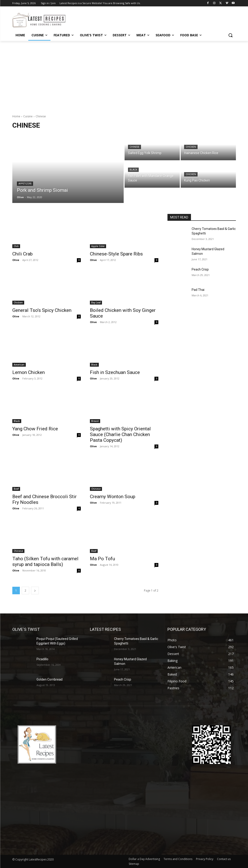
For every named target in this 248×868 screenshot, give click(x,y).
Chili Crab (22, 254)
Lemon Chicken (29, 372)
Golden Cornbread (50, 679)
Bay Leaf (96, 302)
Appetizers (25, 184)
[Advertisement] (124, 75)
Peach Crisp (200, 269)
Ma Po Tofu (102, 559)
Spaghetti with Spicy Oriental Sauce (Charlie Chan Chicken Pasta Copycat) (120, 434)
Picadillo (42, 659)
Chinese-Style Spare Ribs (116, 254)
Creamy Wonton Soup (113, 497)
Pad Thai (198, 290)
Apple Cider (98, 246)
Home (16, 116)
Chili (16, 246)
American (19, 365)
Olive (16, 260)
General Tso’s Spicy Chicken (42, 310)
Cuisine (28, 116)
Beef (16, 489)
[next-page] (35, 591)
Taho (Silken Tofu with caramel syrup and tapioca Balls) (45, 562)
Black (133, 170)
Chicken (191, 147)
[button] (230, 35)
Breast (95, 421)
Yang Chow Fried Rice (35, 429)
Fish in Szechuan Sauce (115, 372)
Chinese (134, 147)
